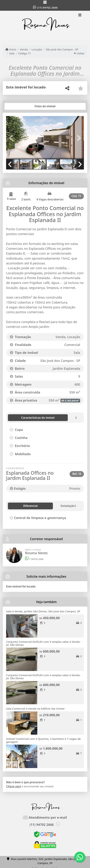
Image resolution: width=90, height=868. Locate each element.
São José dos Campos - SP (62, 49)
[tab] (18, 106)
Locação (37, 49)
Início (11, 49)
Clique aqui (14, 786)
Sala (12, 53)
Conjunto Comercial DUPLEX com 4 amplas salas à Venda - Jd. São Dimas (44, 643)
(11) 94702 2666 (48, 8)
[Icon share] (45, 2)
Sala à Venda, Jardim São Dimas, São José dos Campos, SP (43, 611)
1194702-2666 (34, 559)
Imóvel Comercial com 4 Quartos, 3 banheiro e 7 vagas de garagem (43, 740)
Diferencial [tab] (18, 506)
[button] (12, 138)
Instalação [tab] (39, 506)
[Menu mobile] (45, 25)
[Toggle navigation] (80, 16)
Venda (24, 49)
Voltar (79, 53)
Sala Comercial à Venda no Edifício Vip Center (35, 709)
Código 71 (25, 53)
